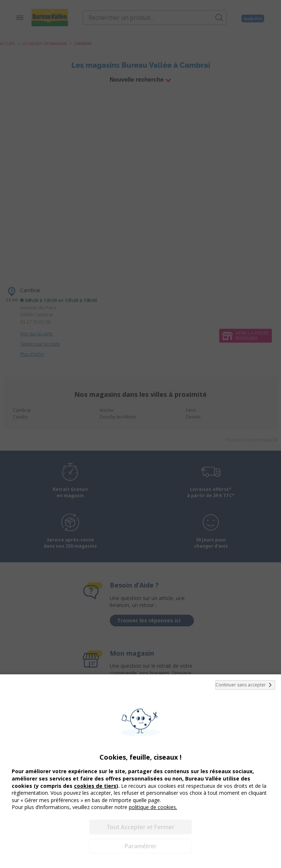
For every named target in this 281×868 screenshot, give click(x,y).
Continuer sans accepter (245, 685)
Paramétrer (140, 846)
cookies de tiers (95, 786)
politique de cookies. (153, 807)
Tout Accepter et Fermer (141, 827)
